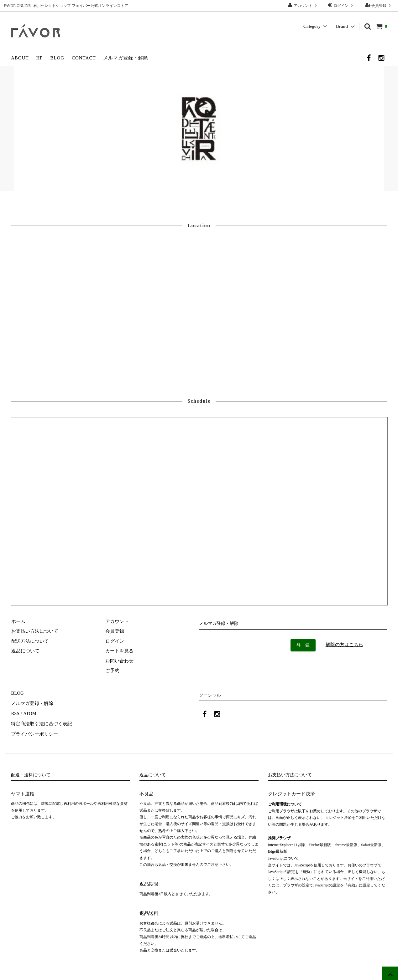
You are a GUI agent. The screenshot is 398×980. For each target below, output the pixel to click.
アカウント (303, 5)
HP (39, 58)
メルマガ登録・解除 (126, 58)
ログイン (341, 5)
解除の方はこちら (344, 645)
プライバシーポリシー (34, 732)
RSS (15, 713)
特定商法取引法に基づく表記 (42, 722)
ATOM (29, 713)
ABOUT (20, 58)
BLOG (57, 58)
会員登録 (379, 5)
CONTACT (84, 58)
